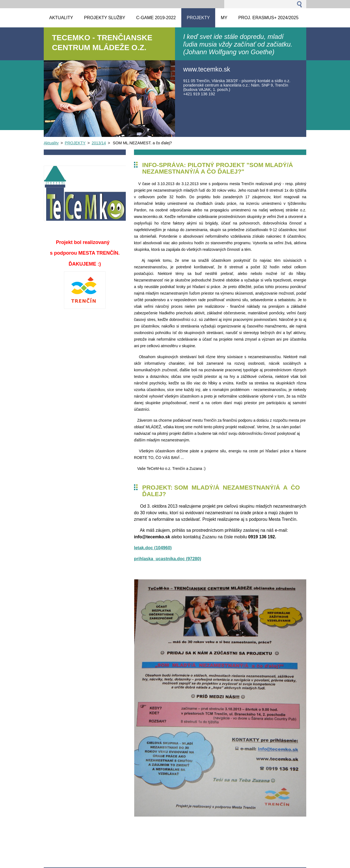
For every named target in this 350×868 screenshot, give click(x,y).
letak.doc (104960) (153, 548)
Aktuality (51, 143)
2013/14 (99, 143)
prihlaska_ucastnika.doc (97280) (167, 559)
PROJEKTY (75, 143)
